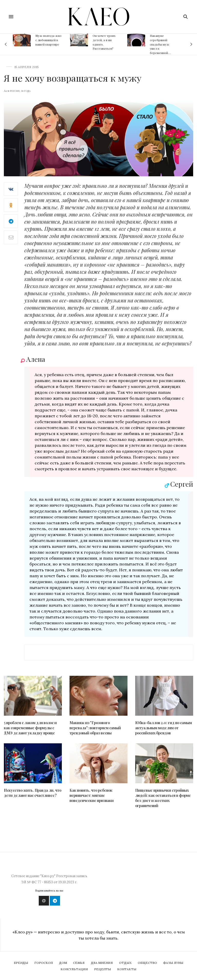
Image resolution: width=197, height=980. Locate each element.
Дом (63, 963)
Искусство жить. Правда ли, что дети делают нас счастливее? (33, 793)
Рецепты (103, 969)
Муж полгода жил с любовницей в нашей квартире (48, 40)
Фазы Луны (173, 963)
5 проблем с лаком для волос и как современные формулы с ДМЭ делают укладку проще (30, 728)
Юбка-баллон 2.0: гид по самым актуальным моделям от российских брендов (164, 728)
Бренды (21, 963)
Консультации (74, 969)
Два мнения (102, 963)
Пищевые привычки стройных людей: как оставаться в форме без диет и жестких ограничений (163, 798)
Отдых (125, 963)
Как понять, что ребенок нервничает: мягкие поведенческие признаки (92, 795)
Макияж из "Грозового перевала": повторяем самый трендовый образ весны (95, 728)
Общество (147, 963)
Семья (79, 963)
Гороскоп (44, 963)
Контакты (127, 969)
